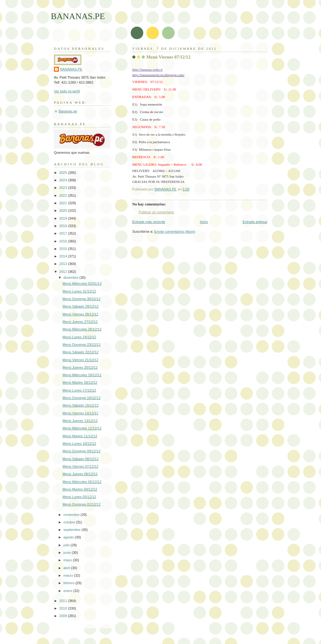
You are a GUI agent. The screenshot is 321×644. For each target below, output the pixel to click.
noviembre (72, 515)
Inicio (204, 222)
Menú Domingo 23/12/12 (82, 345)
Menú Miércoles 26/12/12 (82, 329)
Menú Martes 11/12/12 (80, 436)
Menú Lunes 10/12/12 (79, 444)
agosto (69, 537)
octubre (70, 522)
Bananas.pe (68, 111)
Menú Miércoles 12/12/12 (82, 428)
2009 (64, 616)
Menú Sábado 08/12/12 (81, 459)
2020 (64, 210)
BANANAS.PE (78, 16)
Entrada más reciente (149, 222)
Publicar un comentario (156, 212)
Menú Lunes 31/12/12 (79, 291)
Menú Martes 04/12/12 (80, 489)
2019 (64, 218)
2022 (64, 195)
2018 (64, 226)
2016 (64, 241)
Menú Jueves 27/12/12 (80, 322)
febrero (69, 583)
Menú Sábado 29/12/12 (81, 306)
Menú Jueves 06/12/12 (80, 474)
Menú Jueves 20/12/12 (80, 367)
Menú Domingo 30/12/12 (82, 299)
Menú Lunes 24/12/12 (79, 337)
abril (67, 568)
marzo (69, 575)
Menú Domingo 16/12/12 (82, 398)
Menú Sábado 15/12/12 (81, 405)
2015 (64, 249)
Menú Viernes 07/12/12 (81, 466)
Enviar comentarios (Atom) (175, 231)
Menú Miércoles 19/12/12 (82, 375)
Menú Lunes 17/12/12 (79, 390)
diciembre (71, 278)
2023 (64, 188)
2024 (64, 180)
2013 (64, 264)
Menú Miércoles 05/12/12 (82, 482)
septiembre (72, 530)
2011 (64, 601)
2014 (64, 256)
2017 (64, 233)
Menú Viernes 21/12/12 (81, 360)
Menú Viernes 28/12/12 (81, 314)
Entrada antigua (255, 222)
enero (68, 591)
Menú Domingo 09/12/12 (82, 451)
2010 (64, 608)
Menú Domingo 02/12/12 (82, 504)
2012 (64, 272)
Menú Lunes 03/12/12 (79, 497)
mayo (68, 560)
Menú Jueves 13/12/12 (80, 421)
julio (67, 545)
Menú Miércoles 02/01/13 (82, 283)
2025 (64, 173)
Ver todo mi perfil (67, 91)
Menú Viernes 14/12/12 (81, 413)
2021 (64, 203)
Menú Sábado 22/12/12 (81, 352)
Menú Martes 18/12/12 (80, 382)
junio (67, 553)
